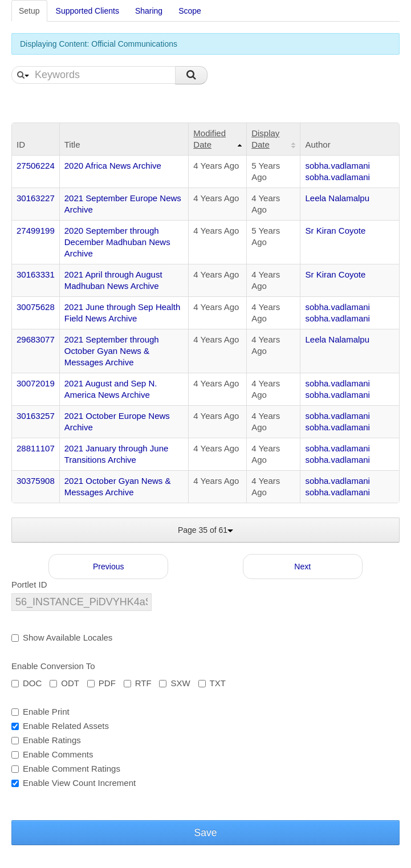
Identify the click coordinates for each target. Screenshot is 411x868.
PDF (101, 683)
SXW (174, 683)
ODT (64, 683)
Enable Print (40, 712)
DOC (27, 683)
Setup (29, 11)
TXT (212, 683)
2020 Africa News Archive (113, 166)
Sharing (149, 11)
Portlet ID (29, 584)
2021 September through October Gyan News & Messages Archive (112, 351)
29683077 (36, 339)
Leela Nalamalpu (337, 198)
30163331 (36, 274)
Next (302, 567)
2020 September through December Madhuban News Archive (117, 242)
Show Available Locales (62, 637)
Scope (190, 11)
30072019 (36, 383)
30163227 (36, 198)
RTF (138, 683)
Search (191, 75)
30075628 (36, 307)
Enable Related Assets (60, 726)
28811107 (36, 448)
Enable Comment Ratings (66, 769)
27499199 (36, 231)
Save (206, 833)
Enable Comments (52, 754)
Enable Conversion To (53, 666)
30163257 (36, 416)
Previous (108, 567)
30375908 (36, 481)
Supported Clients (88, 11)
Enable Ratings (46, 740)
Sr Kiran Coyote (335, 231)
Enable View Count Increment (74, 783)
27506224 (36, 166)
